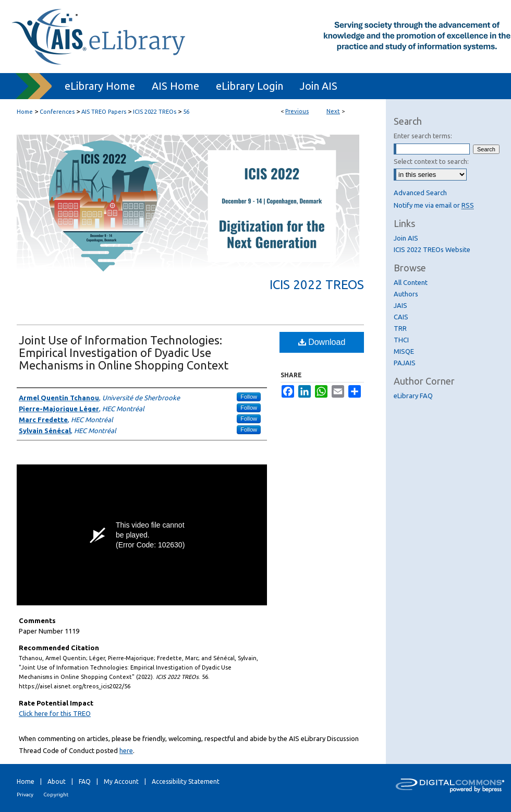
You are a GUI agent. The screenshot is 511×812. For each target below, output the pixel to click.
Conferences (57, 112)
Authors (406, 294)
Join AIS (406, 238)
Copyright (56, 795)
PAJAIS (405, 363)
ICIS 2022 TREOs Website (432, 249)
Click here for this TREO (55, 713)
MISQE (404, 351)
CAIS (401, 317)
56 (186, 112)
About (57, 781)
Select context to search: (431, 161)
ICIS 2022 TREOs (155, 112)
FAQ (85, 781)
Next (333, 111)
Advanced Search (420, 193)
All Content (411, 282)
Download (322, 342)
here (126, 750)
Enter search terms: (423, 136)
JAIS (400, 305)
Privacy (25, 795)
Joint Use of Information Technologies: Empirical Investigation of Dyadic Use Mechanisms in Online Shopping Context (124, 353)
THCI (401, 340)
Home (25, 112)
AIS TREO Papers (104, 112)
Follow (249, 397)
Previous (297, 111)
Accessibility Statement (186, 781)
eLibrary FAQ (413, 396)
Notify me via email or (434, 205)
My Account (121, 781)
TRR (400, 328)
